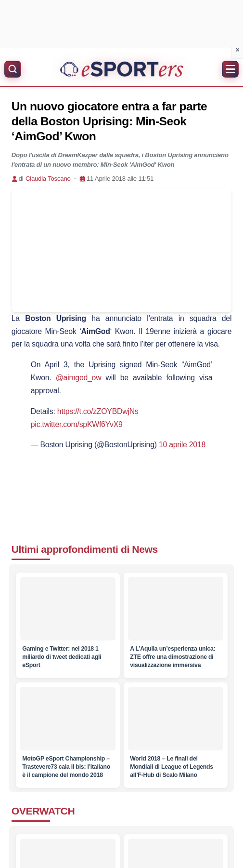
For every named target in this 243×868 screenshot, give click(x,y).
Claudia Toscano (48, 179)
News (145, 549)
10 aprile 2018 (182, 445)
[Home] (121, 69)
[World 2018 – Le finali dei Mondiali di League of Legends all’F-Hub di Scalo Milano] (176, 719)
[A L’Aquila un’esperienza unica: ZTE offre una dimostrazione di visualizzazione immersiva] (176, 609)
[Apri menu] (230, 69)
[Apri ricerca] (13, 69)
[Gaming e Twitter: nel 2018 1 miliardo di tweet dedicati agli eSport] (67, 609)
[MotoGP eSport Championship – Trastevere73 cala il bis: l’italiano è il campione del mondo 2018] (67, 719)
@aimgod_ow (79, 378)
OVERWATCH (43, 811)
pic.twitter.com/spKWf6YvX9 (77, 424)
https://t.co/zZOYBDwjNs (98, 411)
